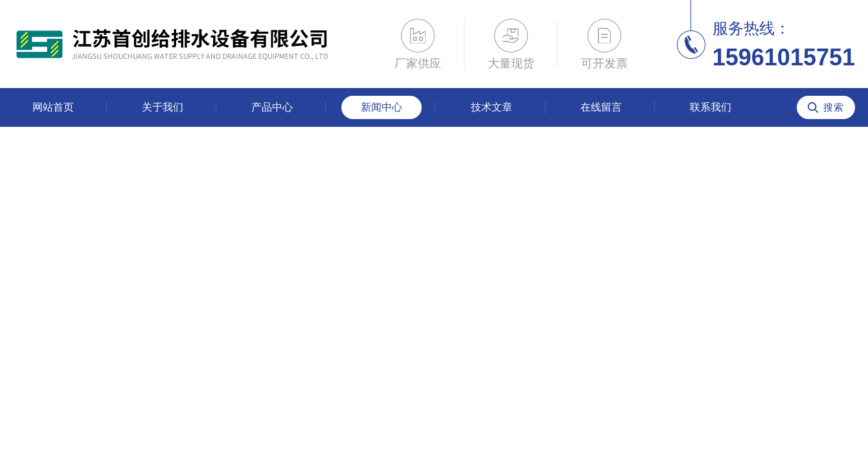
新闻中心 (382, 107)
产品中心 (272, 107)
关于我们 (163, 107)
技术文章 (492, 107)
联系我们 (711, 107)
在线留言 (601, 107)
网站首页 (53, 107)
